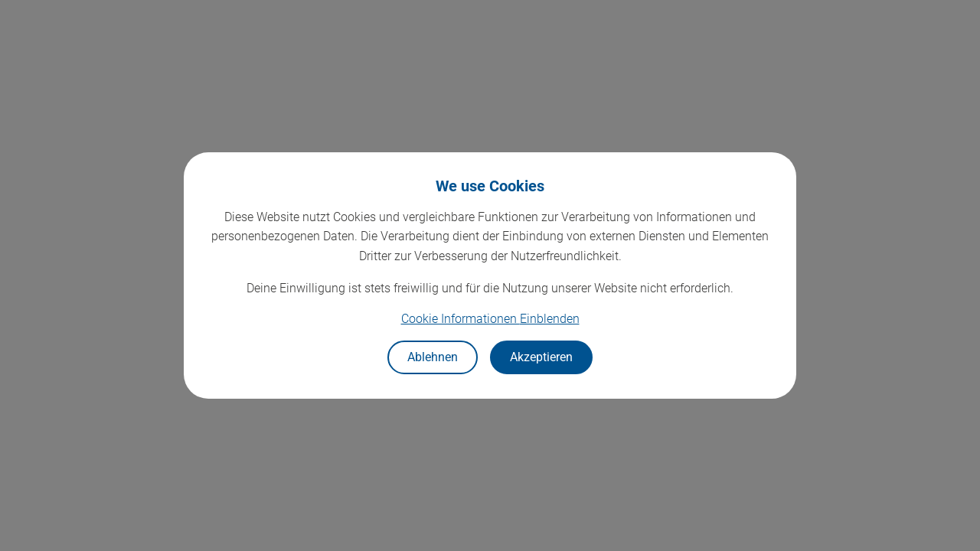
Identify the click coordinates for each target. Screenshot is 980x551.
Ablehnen (433, 357)
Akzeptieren (541, 357)
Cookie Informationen (490, 319)
